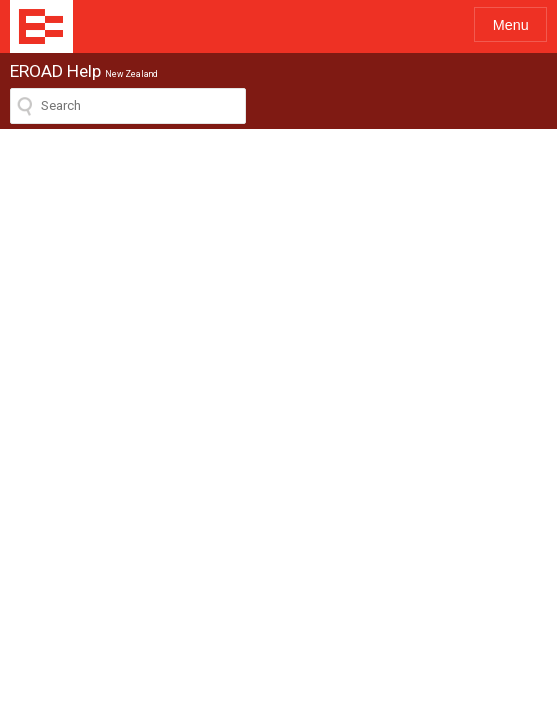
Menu (511, 25)
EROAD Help (41, 26)
